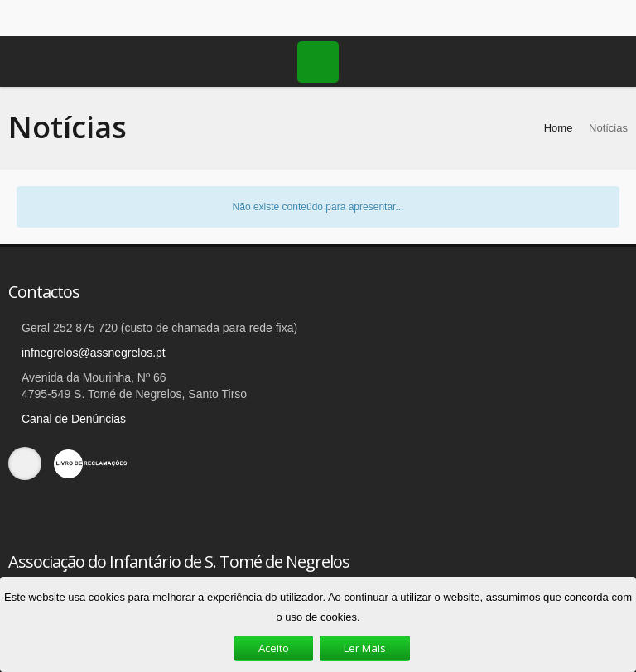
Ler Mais (365, 648)
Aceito (274, 648)
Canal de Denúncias (74, 419)
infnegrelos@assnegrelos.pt (94, 353)
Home (559, 128)
